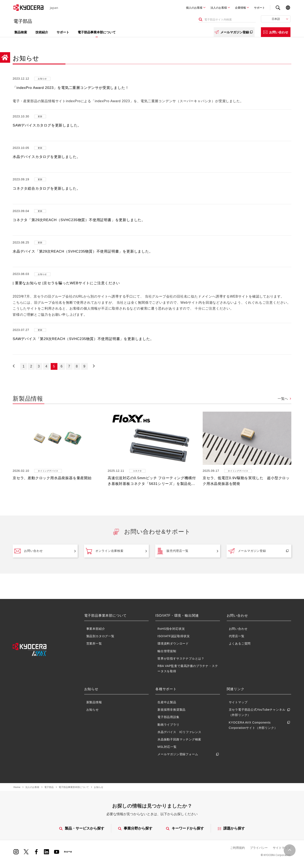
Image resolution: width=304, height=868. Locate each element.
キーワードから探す (185, 828)
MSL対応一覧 (167, 747)
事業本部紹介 (96, 629)
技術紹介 (42, 32)
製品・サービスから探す (82, 828)
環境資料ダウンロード (173, 644)
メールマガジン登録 (234, 32)
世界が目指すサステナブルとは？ (181, 658)
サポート (259, 8)
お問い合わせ (276, 32)
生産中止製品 (167, 702)
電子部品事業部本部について (74, 787)
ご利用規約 (237, 848)
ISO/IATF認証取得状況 (174, 636)
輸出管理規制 (167, 651)
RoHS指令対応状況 (171, 629)
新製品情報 (94, 702)
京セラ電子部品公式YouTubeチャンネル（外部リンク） (260, 712)
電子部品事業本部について (97, 32)
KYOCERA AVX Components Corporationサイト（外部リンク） (260, 725)
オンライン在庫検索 (105, 551)
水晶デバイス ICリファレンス (179, 732)
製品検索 (21, 32)
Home (17, 787)
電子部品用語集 (168, 717)
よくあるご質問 (240, 644)
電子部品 (49, 787)
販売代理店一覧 (173, 551)
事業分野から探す (135, 828)
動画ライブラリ (168, 725)
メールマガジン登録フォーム (189, 754)
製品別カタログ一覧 (100, 636)
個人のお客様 (194, 8)
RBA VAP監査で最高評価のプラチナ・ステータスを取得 (188, 669)
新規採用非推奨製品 (172, 710)
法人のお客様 (219, 8)
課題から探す (231, 828)
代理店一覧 (237, 636)
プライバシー (259, 848)
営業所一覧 (94, 644)
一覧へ (283, 399)
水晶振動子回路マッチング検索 (179, 739)
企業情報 (240, 8)
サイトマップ (238, 702)
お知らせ (93, 710)
